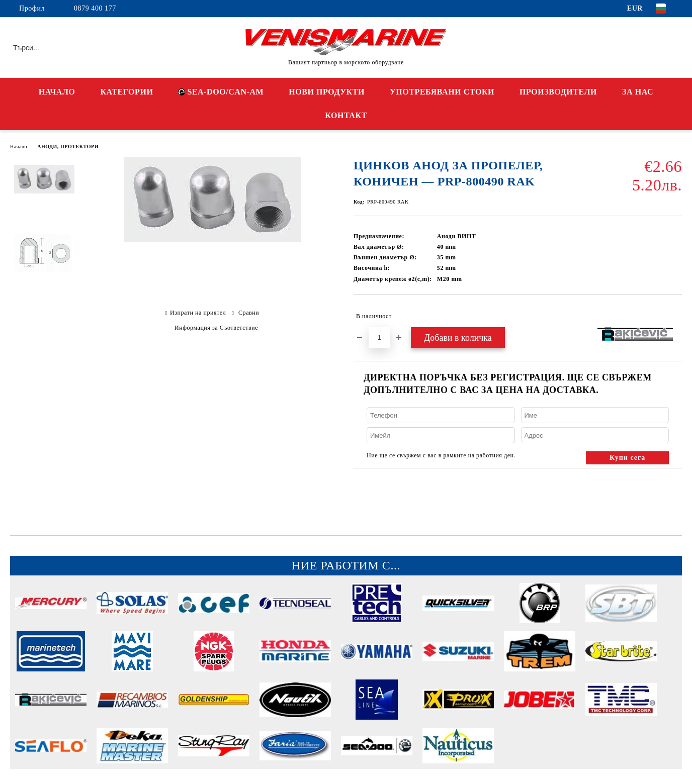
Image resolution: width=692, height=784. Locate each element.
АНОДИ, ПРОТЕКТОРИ (68, 146)
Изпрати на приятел (198, 313)
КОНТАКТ (346, 115)
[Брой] (379, 338)
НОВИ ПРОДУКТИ (327, 92)
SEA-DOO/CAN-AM (221, 92)
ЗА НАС (638, 92)
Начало (19, 146)
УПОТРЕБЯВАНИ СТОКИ (442, 92)
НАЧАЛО (57, 92)
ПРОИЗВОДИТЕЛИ (558, 92)
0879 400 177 (95, 8)
